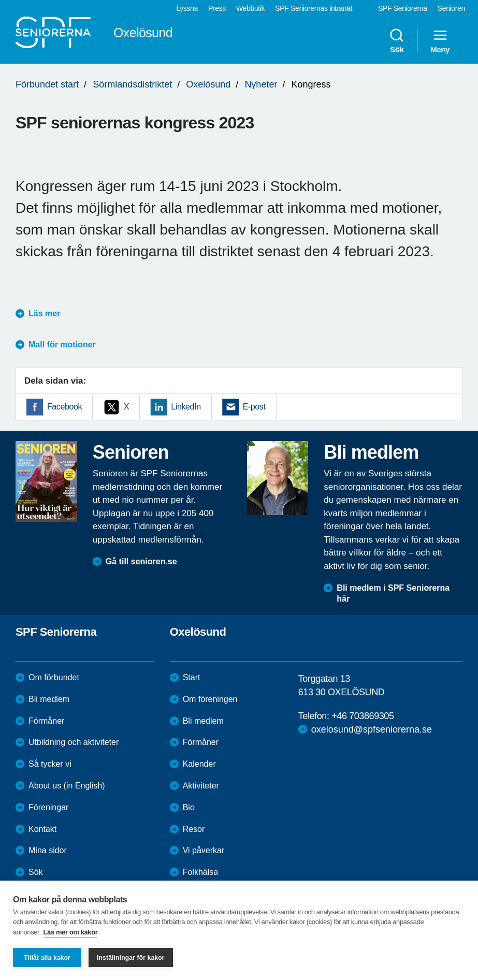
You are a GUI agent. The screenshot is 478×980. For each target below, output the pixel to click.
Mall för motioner (62, 345)
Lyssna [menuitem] (187, 8)
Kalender (199, 764)
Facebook (64, 407)
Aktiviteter (201, 786)
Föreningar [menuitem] (48, 807)
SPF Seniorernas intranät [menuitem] (314, 8)
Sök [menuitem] (397, 40)
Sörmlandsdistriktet (132, 84)
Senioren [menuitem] (451, 8)
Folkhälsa (200, 872)
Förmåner (46, 721)
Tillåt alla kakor (47, 958)
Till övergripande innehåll (0, 0)
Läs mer (44, 313)
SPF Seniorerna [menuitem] (403, 8)
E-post (254, 407)
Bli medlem (49, 699)
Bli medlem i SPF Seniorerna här (393, 593)
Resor (194, 829)
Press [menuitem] (217, 8)
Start (192, 677)
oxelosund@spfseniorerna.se (372, 729)
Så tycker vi (50, 764)
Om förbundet (54, 677)
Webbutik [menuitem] (250, 8)
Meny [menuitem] (440, 40)
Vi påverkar (204, 850)
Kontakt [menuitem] (42, 829)
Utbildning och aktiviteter (74, 742)
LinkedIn (186, 407)
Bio (189, 807)
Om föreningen (210, 699)
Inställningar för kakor (131, 958)
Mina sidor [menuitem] (48, 850)
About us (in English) (67, 786)
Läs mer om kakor (71, 932)
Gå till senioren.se (141, 561)
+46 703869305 (363, 716)
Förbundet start (47, 84)
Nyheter (261, 84)
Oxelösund (208, 84)
